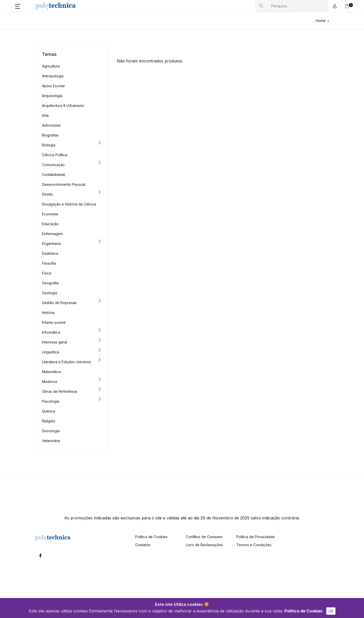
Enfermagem (52, 234)
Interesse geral (54, 342)
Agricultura (51, 66)
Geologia (50, 293)
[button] (18, 6)
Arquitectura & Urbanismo (63, 106)
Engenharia (51, 244)
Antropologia (53, 76)
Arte (45, 115)
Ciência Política (55, 155)
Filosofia (49, 263)
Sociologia (51, 431)
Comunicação (53, 165)
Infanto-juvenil (54, 322)
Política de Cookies (303, 611)
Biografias (50, 135)
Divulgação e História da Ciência (69, 204)
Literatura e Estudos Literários (66, 362)
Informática (51, 332)
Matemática (51, 372)
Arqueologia (52, 96)
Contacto (143, 545)
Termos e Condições (254, 545)
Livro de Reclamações (204, 545)
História (48, 313)
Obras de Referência (60, 391)
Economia (50, 214)
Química (49, 411)
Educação (50, 224)
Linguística (51, 352)
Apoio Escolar (53, 86)
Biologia (49, 145)
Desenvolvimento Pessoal (64, 184)
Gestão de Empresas (59, 303)
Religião (49, 421)
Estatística (50, 253)
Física (47, 273)
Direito (47, 194)
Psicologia (51, 401)
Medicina (50, 382)
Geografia (50, 283)
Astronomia (51, 125)
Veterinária (51, 441)
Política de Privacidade (256, 537)
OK (331, 611)
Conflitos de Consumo (204, 537)
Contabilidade (54, 175)
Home (321, 21)
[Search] (298, 6)
